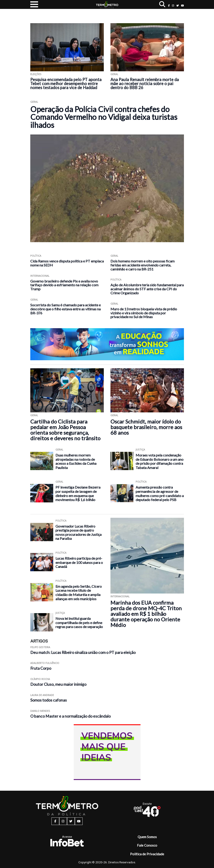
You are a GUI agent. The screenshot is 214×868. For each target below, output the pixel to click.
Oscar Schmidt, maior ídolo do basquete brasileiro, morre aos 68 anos (146, 427)
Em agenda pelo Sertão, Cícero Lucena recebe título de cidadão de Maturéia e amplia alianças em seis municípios (79, 593)
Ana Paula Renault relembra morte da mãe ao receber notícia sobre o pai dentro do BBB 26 (145, 84)
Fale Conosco (147, 845)
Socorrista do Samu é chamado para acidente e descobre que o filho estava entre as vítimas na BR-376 (65, 309)
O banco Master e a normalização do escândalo (70, 716)
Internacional (40, 276)
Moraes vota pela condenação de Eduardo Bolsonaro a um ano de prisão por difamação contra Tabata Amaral (160, 461)
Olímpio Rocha (40, 679)
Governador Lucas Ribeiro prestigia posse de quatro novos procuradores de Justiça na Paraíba (78, 532)
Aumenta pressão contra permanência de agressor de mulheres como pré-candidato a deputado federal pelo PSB (160, 493)
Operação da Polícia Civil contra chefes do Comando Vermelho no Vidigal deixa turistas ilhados (104, 117)
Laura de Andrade (42, 695)
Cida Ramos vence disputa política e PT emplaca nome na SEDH (67, 263)
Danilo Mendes (40, 711)
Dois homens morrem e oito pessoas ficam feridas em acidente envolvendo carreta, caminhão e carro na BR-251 (143, 265)
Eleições (36, 74)
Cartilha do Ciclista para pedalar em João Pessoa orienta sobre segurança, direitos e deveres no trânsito (65, 430)
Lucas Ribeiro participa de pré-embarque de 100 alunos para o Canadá (79, 562)
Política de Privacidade (147, 854)
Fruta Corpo (41, 668)
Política (36, 256)
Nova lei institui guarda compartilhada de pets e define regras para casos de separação (79, 622)
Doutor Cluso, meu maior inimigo (58, 684)
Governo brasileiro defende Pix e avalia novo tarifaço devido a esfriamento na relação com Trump (64, 285)
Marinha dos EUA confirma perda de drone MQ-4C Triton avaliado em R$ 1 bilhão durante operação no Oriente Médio (146, 614)
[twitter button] (178, 5)
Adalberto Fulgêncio (45, 663)
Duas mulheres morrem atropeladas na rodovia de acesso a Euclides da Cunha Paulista (76, 461)
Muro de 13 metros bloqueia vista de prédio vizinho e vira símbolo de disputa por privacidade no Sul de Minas (144, 313)
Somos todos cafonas (49, 700)
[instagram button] (173, 5)
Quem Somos (147, 837)
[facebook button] (169, 5)
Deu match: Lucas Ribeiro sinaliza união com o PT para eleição (83, 652)
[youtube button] (182, 5)
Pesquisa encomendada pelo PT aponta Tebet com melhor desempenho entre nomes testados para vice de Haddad (66, 84)
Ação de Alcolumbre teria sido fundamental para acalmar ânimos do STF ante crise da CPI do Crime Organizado (147, 289)
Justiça (140, 449)
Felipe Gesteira (40, 647)
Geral (114, 74)
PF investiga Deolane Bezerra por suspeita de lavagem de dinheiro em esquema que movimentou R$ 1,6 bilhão (78, 493)
